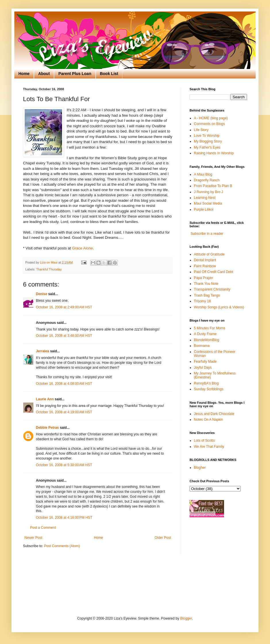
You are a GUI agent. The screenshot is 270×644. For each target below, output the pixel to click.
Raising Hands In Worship (214, 153)
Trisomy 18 (202, 301)
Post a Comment (43, 528)
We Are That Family (209, 447)
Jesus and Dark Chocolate (214, 414)
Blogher (200, 468)
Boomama (202, 346)
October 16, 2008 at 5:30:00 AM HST (64, 465)
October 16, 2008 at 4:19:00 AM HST (64, 412)
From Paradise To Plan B (213, 186)
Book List (109, 74)
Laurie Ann (45, 399)
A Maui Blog (203, 174)
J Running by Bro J (208, 192)
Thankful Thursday (49, 269)
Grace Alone (83, 248)
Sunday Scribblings (209, 389)
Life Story (201, 130)
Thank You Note (206, 284)
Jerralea (43, 351)
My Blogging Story (208, 141)
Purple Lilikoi (204, 209)
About (44, 74)
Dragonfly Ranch (207, 180)
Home (24, 74)
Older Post (163, 538)
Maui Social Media (208, 203)
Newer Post (33, 538)
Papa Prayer (204, 278)
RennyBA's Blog (206, 383)
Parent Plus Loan (75, 74)
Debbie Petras (47, 428)
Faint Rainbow (205, 266)
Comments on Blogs (209, 124)
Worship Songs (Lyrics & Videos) (219, 307)
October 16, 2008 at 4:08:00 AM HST (64, 384)
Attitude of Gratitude (209, 254)
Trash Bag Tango (207, 295)
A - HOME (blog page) (211, 118)
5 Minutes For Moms (210, 328)
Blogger (186, 618)
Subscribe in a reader (207, 234)
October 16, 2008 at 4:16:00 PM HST (64, 518)
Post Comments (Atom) (62, 546)
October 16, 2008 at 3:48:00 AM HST (64, 336)
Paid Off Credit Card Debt (214, 272)
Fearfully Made (205, 362)
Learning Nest (205, 198)
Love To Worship (207, 136)
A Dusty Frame (205, 334)
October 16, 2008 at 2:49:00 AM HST (64, 307)
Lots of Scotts (204, 441)
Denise (42, 294)
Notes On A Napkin (208, 420)
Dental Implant (205, 260)
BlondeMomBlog (207, 340)
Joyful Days (203, 368)
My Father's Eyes (207, 147)
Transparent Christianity (212, 289)
